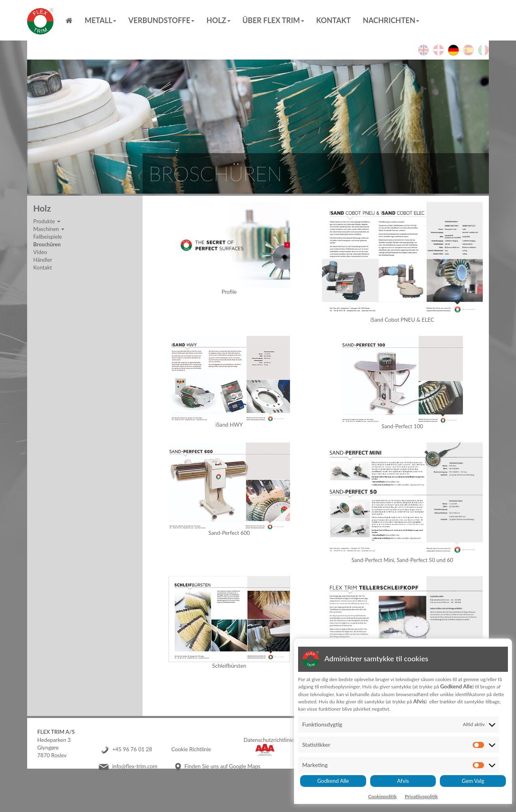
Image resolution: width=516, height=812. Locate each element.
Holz (219, 20)
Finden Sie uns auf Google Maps (222, 766)
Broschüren (47, 244)
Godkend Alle (333, 781)
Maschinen (49, 229)
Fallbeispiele (48, 237)
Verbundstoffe (161, 20)
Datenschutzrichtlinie (269, 740)
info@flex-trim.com (135, 766)
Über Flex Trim (273, 20)
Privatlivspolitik (421, 796)
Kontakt (334, 20)
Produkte (47, 221)
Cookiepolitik (383, 796)
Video (40, 252)
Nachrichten (391, 20)
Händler (43, 260)
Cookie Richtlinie (191, 749)
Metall (100, 20)
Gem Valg (473, 781)
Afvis (403, 781)
